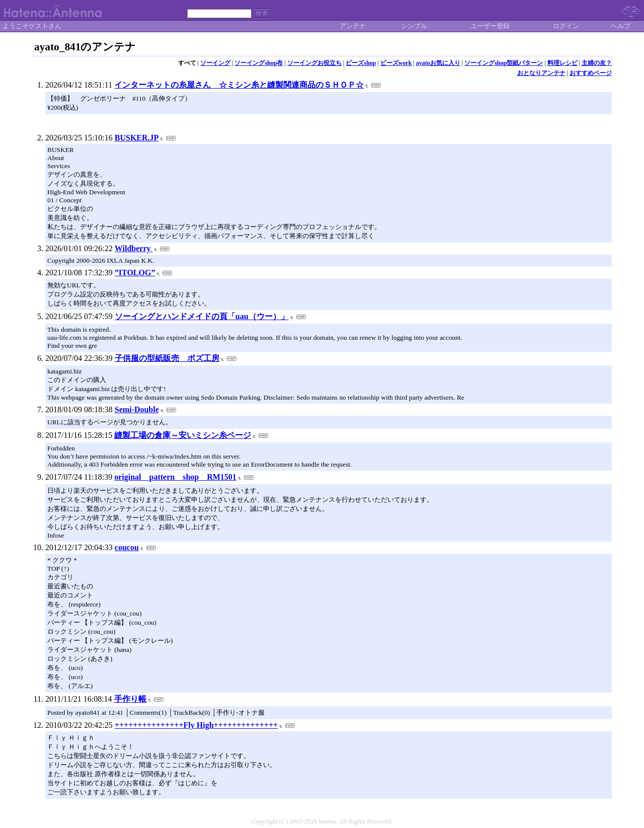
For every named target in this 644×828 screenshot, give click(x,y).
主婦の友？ (597, 63)
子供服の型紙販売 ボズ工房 (167, 358)
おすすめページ (591, 73)
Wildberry (134, 248)
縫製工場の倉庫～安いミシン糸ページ (183, 435)
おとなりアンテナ (541, 73)
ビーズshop (361, 63)
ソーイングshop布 (259, 63)
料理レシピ (562, 63)
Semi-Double (137, 409)
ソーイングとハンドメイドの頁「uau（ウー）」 (202, 316)
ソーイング (215, 63)
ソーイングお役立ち (314, 63)
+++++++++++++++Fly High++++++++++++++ (196, 725)
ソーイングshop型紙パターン (504, 63)
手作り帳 (130, 699)
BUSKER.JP (137, 138)
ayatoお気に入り (438, 63)
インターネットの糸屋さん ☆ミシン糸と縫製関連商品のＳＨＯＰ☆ (239, 85)
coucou (127, 547)
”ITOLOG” (135, 273)
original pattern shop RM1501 (175, 477)
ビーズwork (396, 63)
